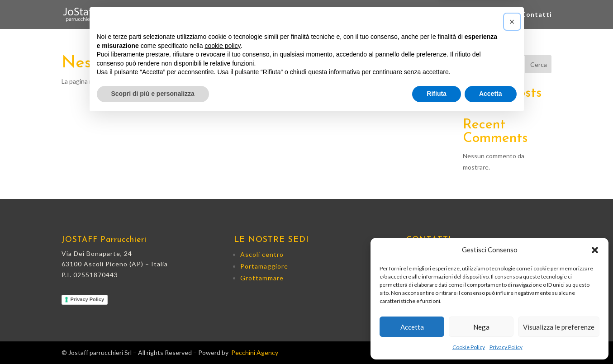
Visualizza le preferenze (559, 327)
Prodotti (494, 15)
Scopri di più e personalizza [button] (153, 339)
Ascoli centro (320, 15)
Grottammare (444, 15)
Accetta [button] (491, 339)
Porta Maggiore (382, 15)
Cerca (539, 64)
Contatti (537, 15)
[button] (595, 250)
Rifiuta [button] (437, 339)
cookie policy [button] (222, 291)
